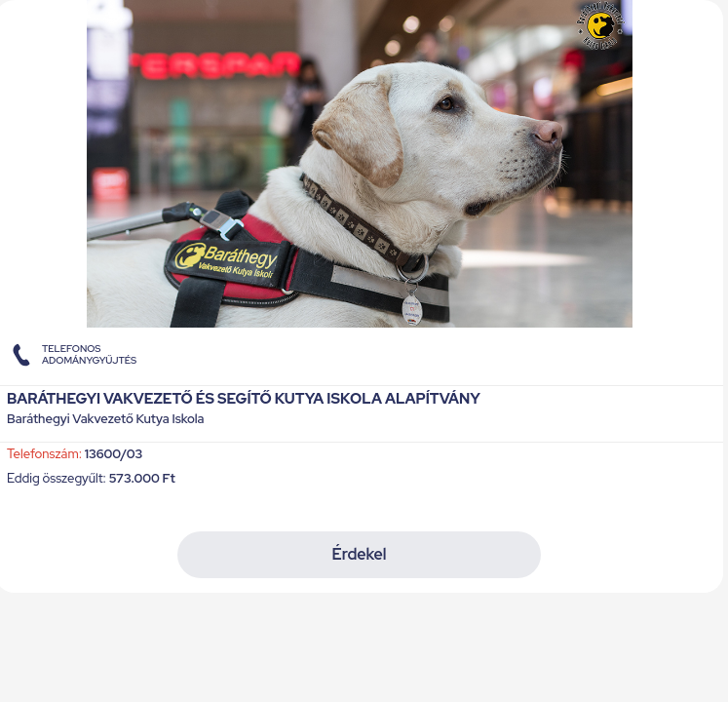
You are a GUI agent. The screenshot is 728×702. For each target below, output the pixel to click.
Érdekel (359, 554)
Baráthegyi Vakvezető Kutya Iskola (106, 420)
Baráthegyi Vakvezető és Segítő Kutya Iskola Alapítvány (244, 399)
